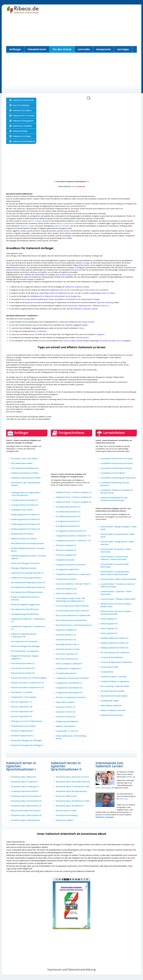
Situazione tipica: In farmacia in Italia (73, 786)
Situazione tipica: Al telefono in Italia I (73, 801)
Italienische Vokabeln (22, 126)
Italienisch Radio (20, 131)
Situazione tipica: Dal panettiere (26, 820)
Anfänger (15, 49)
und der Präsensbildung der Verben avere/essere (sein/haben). (79, 290)
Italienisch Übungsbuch (23, 121)
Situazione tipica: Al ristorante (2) (26, 801)
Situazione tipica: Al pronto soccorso (72, 777)
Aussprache (103, 49)
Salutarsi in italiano (64, 820)
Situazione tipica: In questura (24, 782)
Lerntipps (123, 49)
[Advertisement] (71, 30)
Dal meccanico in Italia (66, 810)
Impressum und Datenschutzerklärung (71, 969)
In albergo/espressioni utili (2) (25, 791)
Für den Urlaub (62, 49)
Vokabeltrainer (37, 49)
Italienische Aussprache (23, 100)
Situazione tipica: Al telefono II (70, 806)
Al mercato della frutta (66, 796)
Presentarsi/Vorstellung (67, 815)
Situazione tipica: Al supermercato (71, 791)
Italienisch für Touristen (24, 116)
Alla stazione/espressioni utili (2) (26, 810)
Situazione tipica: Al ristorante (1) (26, 796)
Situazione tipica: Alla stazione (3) (26, 815)
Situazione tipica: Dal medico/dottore (73, 782)
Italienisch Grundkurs (22, 110)
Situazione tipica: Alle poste (24, 777)
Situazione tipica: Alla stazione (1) (26, 806)
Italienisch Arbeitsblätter (24, 141)
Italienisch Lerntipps (22, 136)
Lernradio (84, 49)
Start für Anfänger (21, 105)
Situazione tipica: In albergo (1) (25, 786)
